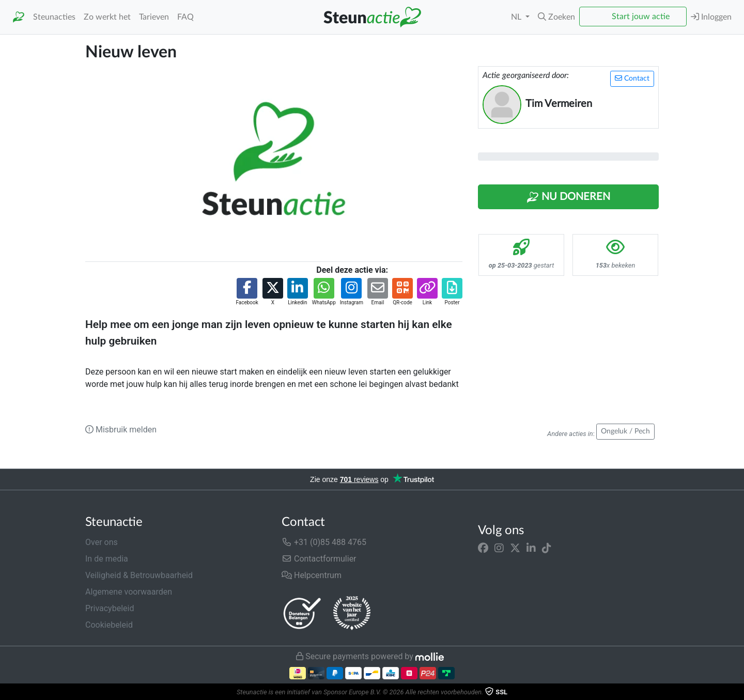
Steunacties (54, 17)
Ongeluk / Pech (625, 431)
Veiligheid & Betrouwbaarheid (139, 575)
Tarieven (154, 17)
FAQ (185, 17)
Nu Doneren (568, 197)
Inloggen (711, 17)
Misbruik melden (121, 430)
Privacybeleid (110, 608)
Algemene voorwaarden (129, 592)
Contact (632, 78)
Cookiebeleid (109, 625)
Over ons (102, 542)
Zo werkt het (107, 17)
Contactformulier (319, 559)
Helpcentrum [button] (312, 575)
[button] (556, 17)
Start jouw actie (641, 17)
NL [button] (517, 17)
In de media (107, 559)
